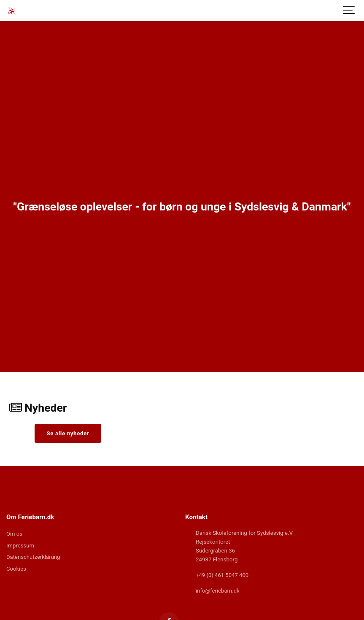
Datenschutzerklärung (34, 558)
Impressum (20, 546)
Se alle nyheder (68, 433)
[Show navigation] (349, 11)
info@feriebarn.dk (218, 591)
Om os (15, 534)
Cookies (16, 570)
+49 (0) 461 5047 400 (222, 575)
